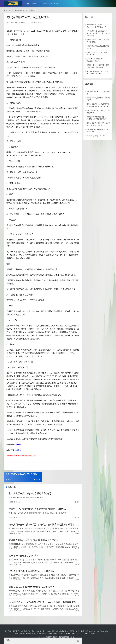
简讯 (57, 4)
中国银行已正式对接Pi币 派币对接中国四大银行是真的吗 (37, 510)
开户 (22, 62)
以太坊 (31, 120)
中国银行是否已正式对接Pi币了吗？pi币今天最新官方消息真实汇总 (42, 606)
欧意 (12, 62)
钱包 (64, 412)
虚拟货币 (23, 189)
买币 (11, 194)
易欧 (8, 31)
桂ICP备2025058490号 (66, 637)
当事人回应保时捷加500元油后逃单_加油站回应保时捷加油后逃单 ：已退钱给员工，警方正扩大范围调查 (43, 526)
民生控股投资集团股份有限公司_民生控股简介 (32, 574)
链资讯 (33, 23)
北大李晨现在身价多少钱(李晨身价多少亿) (30, 494)
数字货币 (46, 31)
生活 (40, 4)
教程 (46, 4)
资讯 (23, 34)
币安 (17, 295)
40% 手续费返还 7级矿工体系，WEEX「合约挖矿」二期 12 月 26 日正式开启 (98, 33)
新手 (14, 456)
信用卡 (13, 200)
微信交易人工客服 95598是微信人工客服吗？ (31, 590)
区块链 (14, 34)
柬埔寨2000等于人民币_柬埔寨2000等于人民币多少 (35, 542)
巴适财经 (10, 23)
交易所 (29, 295)
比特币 (16, 120)
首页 (29, 4)
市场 (50, 120)
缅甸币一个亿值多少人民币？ (23, 558)
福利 (8, 45)
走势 (20, 51)
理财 (35, 4)
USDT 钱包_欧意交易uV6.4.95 (97, 136)
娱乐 (51, 4)
